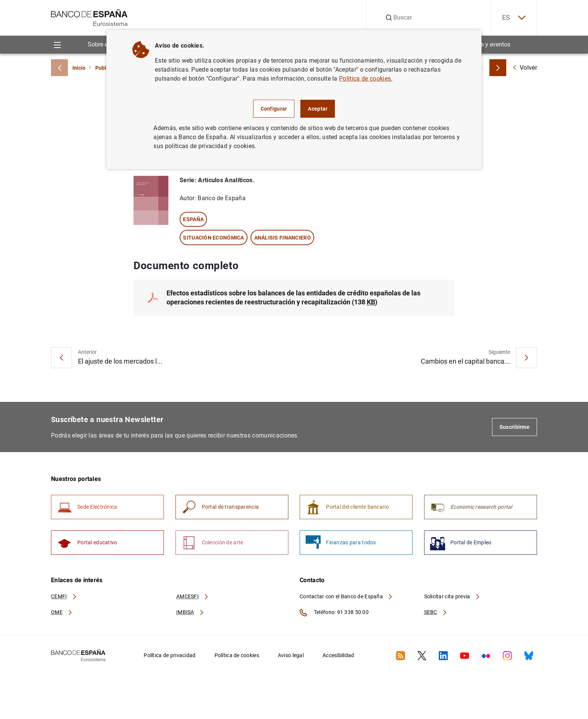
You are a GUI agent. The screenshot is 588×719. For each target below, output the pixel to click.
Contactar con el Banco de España (346, 596)
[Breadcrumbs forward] (498, 68)
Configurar (274, 109)
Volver (525, 68)
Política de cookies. (366, 79)
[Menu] (57, 44)
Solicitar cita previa (452, 596)
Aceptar (318, 109)
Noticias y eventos (486, 44)
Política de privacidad (169, 655)
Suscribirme (514, 427)
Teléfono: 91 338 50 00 (334, 613)
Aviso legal (291, 655)
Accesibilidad (338, 655)
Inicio (79, 68)
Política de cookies (237, 655)
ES (514, 18)
